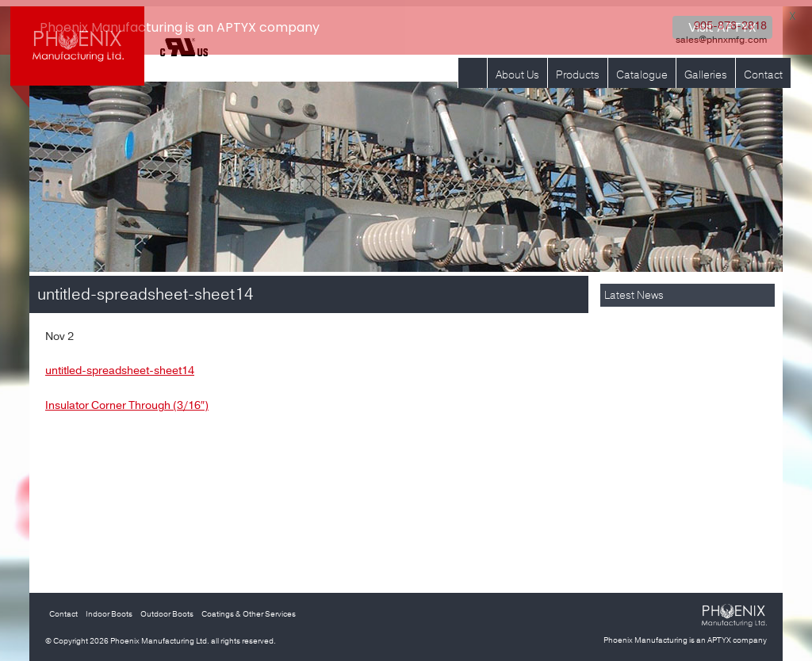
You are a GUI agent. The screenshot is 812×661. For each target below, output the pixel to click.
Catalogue (642, 69)
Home (473, 69)
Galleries (706, 69)
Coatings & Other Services (249, 608)
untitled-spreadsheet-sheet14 (120, 364)
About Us (517, 69)
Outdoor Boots (167, 608)
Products (578, 69)
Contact (763, 69)
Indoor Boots (109, 608)
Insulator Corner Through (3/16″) (127, 399)
